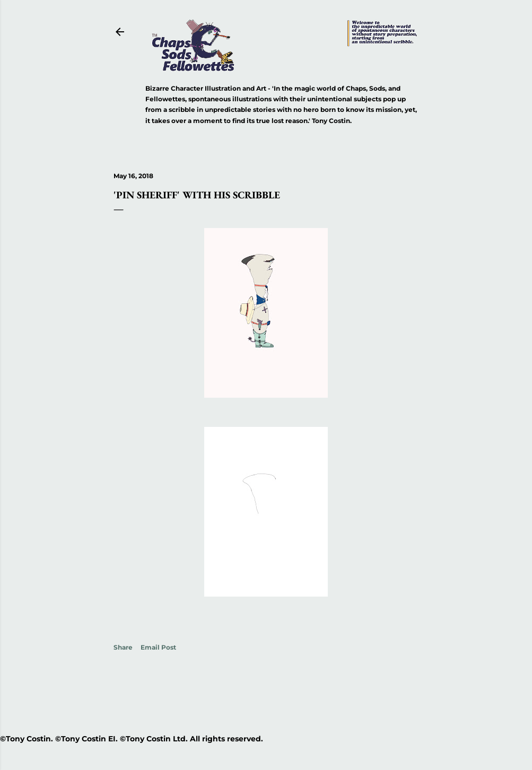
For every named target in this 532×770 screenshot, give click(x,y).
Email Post (158, 647)
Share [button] (123, 647)
